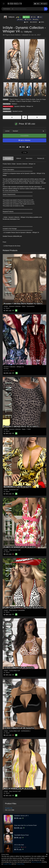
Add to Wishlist (24, 140)
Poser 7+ (17, 99)
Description (8, 158)
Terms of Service (36, 862)
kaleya (7, 369)
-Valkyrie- (28, 32)
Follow (26, 17)
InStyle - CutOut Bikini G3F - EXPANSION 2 (17, 731)
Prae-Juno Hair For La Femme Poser (25, 825)
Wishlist (36, 19)
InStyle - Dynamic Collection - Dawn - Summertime (19, 306)
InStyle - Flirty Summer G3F (12, 550)
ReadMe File (9, 808)
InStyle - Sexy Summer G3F (12, 791)
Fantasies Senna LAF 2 (21, 816)
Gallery (20, 19)
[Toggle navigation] (4, 4)
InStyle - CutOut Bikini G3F (12, 671)
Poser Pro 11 (36, 101)
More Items (29, 158)
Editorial (19, 158)
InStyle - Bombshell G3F (11, 490)
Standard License (17, 111)
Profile (33, 17)
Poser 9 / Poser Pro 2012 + (24, 101)
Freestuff (28, 19)
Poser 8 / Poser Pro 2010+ (28, 99)
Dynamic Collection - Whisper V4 (24, 106)
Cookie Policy (7, 864)
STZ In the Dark (19, 845)
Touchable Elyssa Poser (21, 835)
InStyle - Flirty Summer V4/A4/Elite (14, 610)
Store (40, 17)
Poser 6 (12, 99)
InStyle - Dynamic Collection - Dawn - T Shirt (17, 429)
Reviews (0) (41, 158)
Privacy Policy (20, 864)
